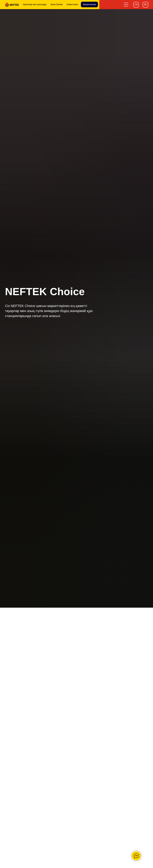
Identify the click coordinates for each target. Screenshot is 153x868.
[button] (126, 5)
